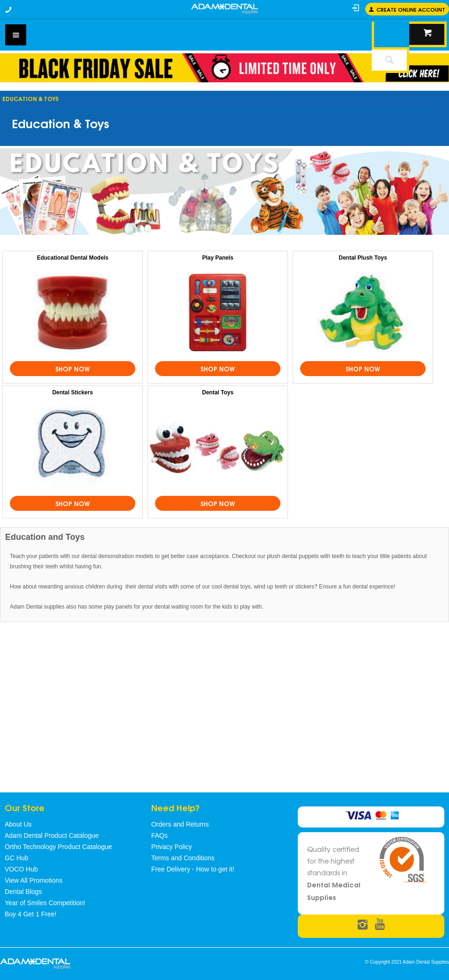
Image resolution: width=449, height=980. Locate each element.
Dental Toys (217, 392)
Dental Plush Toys (363, 258)
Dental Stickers (73, 392)
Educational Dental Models (73, 258)
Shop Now (73, 369)
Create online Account (411, 9)
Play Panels (218, 258)
